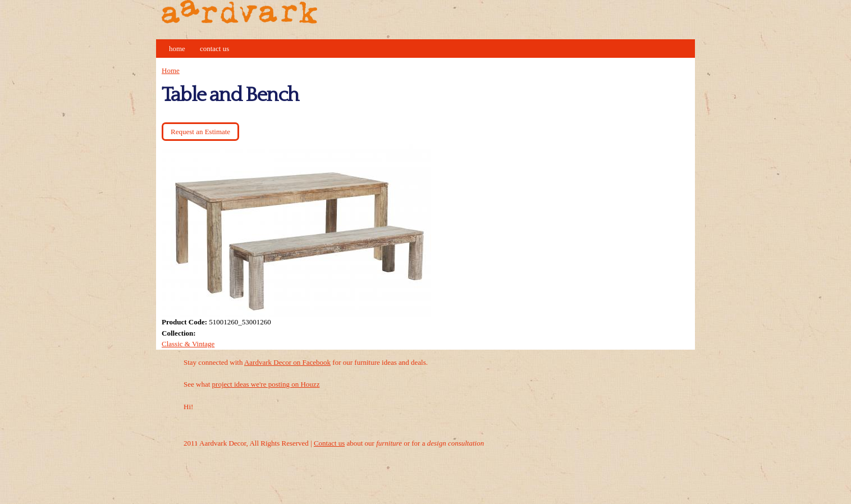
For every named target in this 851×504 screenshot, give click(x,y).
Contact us (329, 443)
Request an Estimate (200, 132)
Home (177, 49)
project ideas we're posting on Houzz (266, 384)
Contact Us (214, 49)
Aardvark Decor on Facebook (287, 362)
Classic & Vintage (188, 344)
